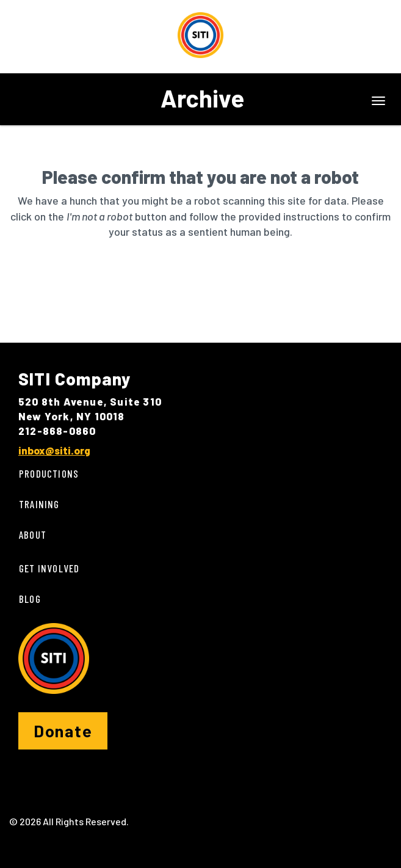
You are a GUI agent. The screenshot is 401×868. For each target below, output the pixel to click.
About (33, 534)
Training (39, 504)
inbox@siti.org (54, 450)
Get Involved (49, 568)
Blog (30, 599)
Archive (202, 98)
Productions (49, 473)
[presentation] (111, 279)
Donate (63, 731)
